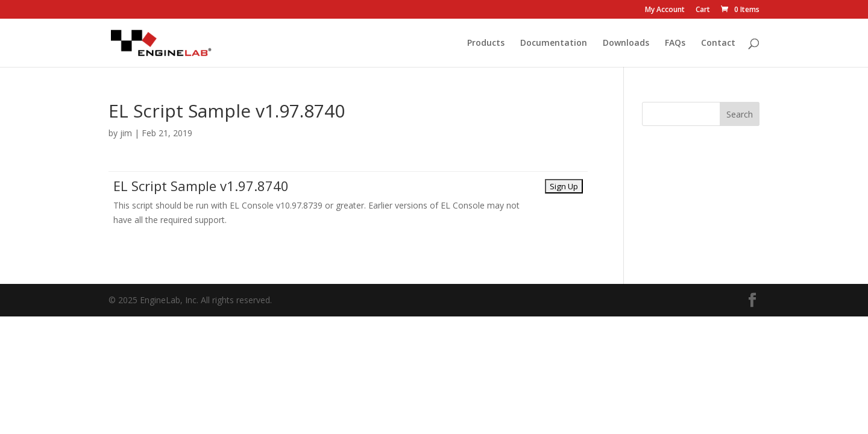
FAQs (675, 43)
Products (486, 43)
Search (740, 114)
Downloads (626, 43)
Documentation (554, 43)
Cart (703, 10)
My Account (665, 10)
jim (126, 133)
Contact (718, 43)
